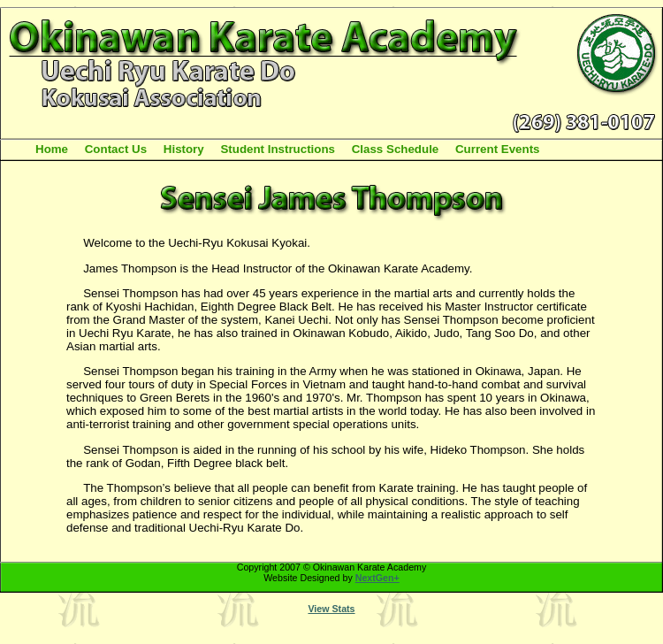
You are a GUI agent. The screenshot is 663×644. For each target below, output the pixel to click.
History (184, 149)
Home (52, 149)
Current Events (498, 149)
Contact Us (116, 149)
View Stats (331, 609)
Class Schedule (396, 149)
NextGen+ (377, 578)
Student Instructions (278, 149)
